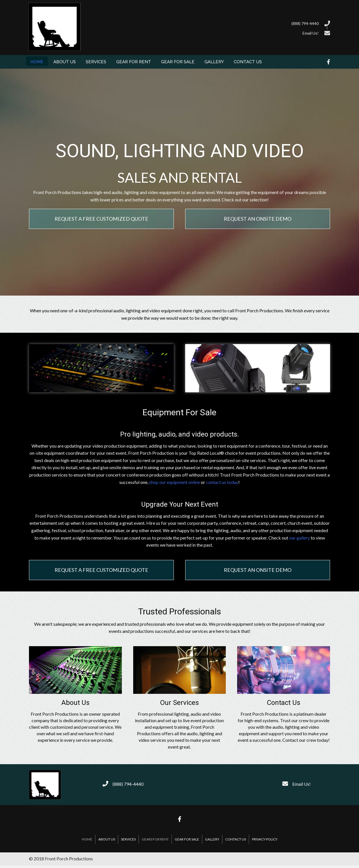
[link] (37, 61)
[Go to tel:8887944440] (211, 23)
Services (128, 839)
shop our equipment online (175, 482)
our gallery (299, 538)
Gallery (212, 839)
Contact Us (236, 839)
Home (87, 839)
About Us (107, 839)
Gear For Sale (187, 839)
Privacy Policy (265, 839)
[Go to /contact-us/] (211, 32)
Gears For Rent (155, 839)
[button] (101, 219)
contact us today (222, 482)
